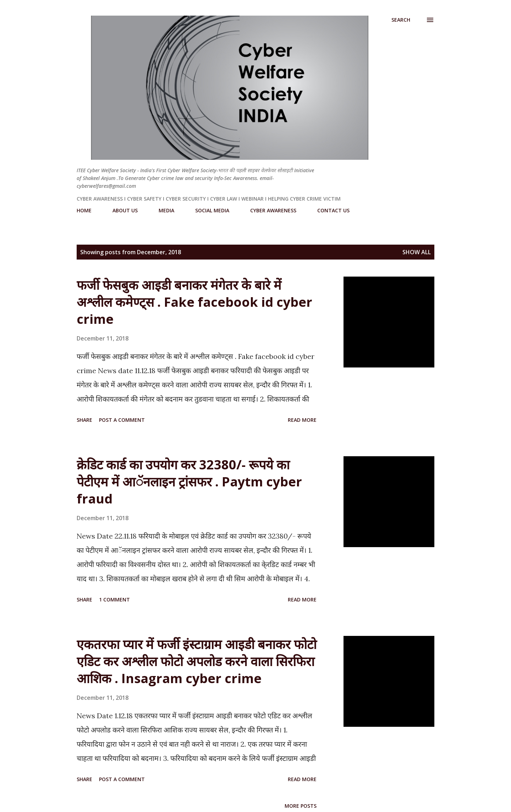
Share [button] (84, 420)
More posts (301, 806)
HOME (84, 210)
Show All (417, 252)
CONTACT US (333, 210)
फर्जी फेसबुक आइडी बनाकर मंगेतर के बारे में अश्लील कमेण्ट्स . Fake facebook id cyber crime (194, 302)
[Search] (401, 20)
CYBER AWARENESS (273, 210)
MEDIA (166, 210)
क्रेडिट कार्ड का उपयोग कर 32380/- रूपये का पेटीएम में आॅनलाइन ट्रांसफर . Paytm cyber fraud (189, 482)
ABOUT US (125, 210)
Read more (302, 420)
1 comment (114, 600)
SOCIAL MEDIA (212, 210)
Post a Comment (122, 420)
